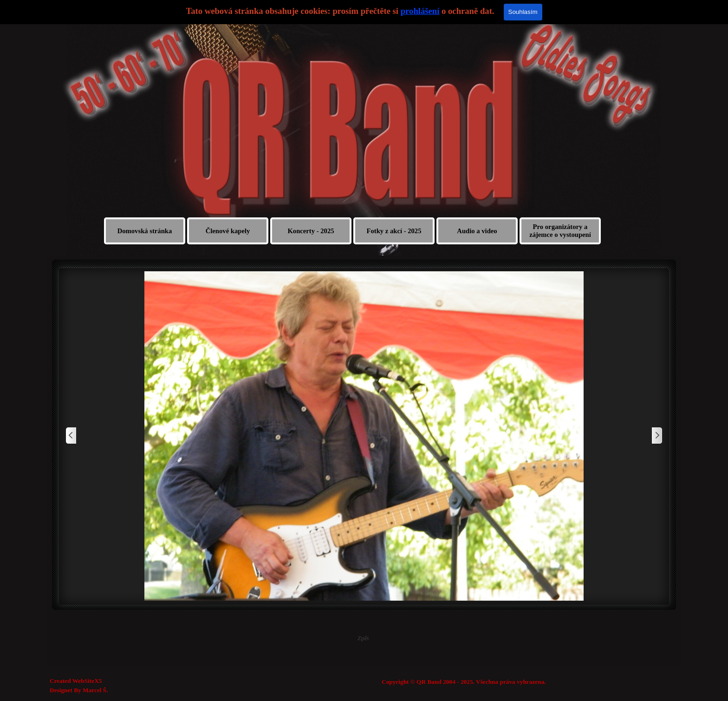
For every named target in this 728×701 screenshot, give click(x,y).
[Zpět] (71, 436)
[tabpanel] (507, 682)
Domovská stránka (145, 231)
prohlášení (420, 11)
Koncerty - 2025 (311, 231)
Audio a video (477, 231)
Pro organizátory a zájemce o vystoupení (560, 231)
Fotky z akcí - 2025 (394, 231)
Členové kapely (228, 231)
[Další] (656, 436)
